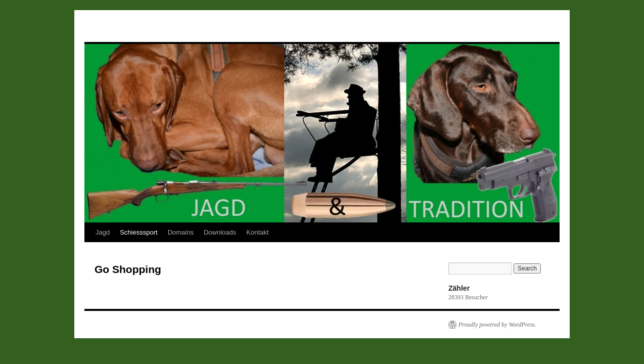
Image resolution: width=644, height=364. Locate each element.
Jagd (103, 232)
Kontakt (257, 232)
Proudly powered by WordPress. (497, 325)
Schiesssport (139, 232)
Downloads (220, 232)
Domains (181, 232)
